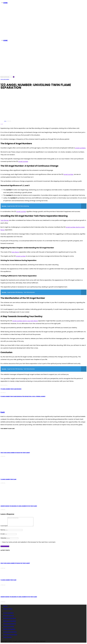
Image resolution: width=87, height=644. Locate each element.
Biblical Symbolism (10, 621)
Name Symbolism (9, 629)
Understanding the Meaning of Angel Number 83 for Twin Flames (19, 506)
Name (3, 530)
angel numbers (80, 148)
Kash (5, 121)
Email (2, 534)
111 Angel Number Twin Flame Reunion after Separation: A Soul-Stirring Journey (23, 396)
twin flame (15, 252)
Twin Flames (7, 637)
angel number (23, 161)
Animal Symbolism (10, 618)
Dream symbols (9, 626)
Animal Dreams (8, 615)
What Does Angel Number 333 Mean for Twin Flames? (15, 453)
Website (3, 538)
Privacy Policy (8, 609)
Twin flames (5, 220)
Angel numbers (8, 613)
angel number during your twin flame (25, 321)
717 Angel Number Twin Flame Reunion (11, 389)
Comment (4, 526)
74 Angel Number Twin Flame (8, 479)
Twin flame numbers (5, 79)
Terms (5, 606)
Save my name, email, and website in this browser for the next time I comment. (29, 542)
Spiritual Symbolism (10, 632)
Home (5, 3)
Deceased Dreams (10, 624)
